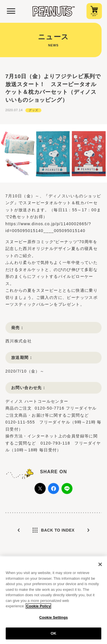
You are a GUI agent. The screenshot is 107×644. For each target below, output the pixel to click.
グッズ (33, 111)
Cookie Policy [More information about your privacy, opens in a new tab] (38, 608)
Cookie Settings (53, 619)
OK (54, 635)
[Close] (100, 566)
